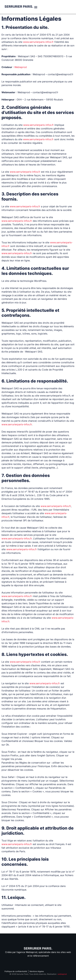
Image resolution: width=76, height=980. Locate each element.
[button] (36, 7)
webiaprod (62, 974)
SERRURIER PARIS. (19, 7)
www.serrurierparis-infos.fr (38, 42)
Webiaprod (21, 67)
